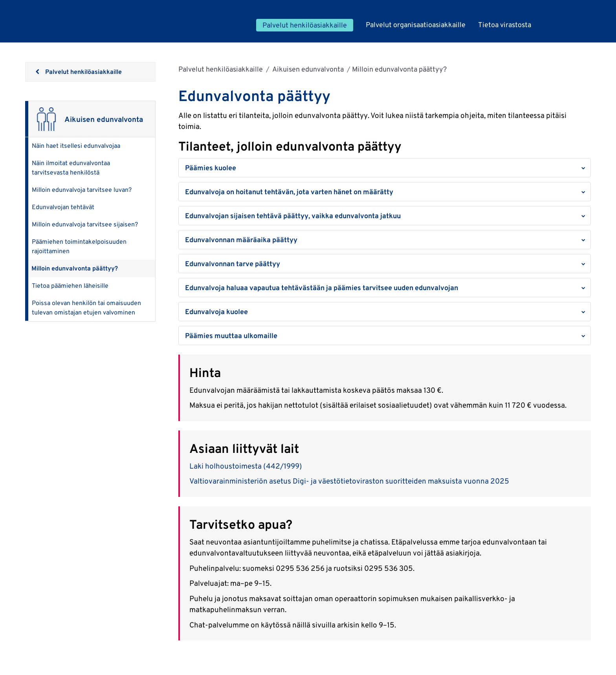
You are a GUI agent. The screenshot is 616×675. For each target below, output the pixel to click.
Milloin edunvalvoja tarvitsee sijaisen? (85, 224)
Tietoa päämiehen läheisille (70, 286)
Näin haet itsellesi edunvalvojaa (76, 146)
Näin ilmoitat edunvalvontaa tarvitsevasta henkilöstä (71, 168)
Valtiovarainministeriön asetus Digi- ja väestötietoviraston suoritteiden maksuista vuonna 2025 (349, 481)
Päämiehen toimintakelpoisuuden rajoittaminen (79, 246)
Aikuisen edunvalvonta (307, 69)
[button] (385, 168)
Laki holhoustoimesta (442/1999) (246, 466)
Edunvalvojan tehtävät (63, 207)
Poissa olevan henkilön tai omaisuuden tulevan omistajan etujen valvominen (86, 308)
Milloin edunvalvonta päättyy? (75, 268)
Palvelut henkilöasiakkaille (221, 69)
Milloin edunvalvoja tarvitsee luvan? (82, 190)
